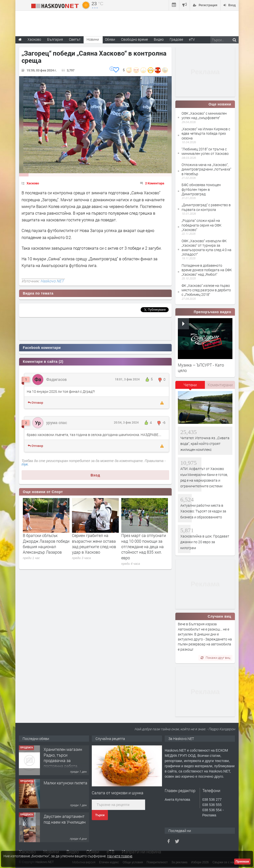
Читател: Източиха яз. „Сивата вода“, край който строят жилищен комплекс (205, 444)
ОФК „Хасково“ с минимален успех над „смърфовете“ (204, 116)
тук (25, 464)
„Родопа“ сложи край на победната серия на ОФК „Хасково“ (202, 225)
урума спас (57, 422)
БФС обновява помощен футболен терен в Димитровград (201, 189)
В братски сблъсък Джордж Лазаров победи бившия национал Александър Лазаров (46, 544)
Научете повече (120, 856)
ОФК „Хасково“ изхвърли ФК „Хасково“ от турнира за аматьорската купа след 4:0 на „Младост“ (206, 248)
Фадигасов (56, 379)
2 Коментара (155, 183)
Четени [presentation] (190, 385)
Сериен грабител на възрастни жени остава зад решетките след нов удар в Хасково (94, 544)
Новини (93, 39)
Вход (95, 475)
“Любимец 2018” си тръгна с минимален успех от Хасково (205, 151)
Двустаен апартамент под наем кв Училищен (65, 819)
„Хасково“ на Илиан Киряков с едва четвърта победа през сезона (206, 133)
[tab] (190, 387)
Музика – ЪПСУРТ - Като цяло (201, 368)
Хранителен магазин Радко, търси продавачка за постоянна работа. (63, 758)
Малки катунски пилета (65, 783)
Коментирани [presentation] (220, 385)
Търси (100, 815)
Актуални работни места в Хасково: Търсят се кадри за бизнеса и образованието (203, 511)
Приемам (242, 862)
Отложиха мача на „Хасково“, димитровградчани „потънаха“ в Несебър (206, 169)
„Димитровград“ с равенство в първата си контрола (206, 207)
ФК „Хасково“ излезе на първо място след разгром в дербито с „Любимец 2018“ (206, 290)
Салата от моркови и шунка (118, 793)
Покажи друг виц (215, 658)
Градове (176, 39)
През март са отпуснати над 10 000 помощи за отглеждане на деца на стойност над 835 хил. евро (144, 547)
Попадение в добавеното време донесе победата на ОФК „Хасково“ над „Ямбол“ (207, 270)
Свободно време (134, 39)
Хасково (33, 183)
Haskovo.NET (52, 281)
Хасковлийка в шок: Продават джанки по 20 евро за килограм (205, 542)
